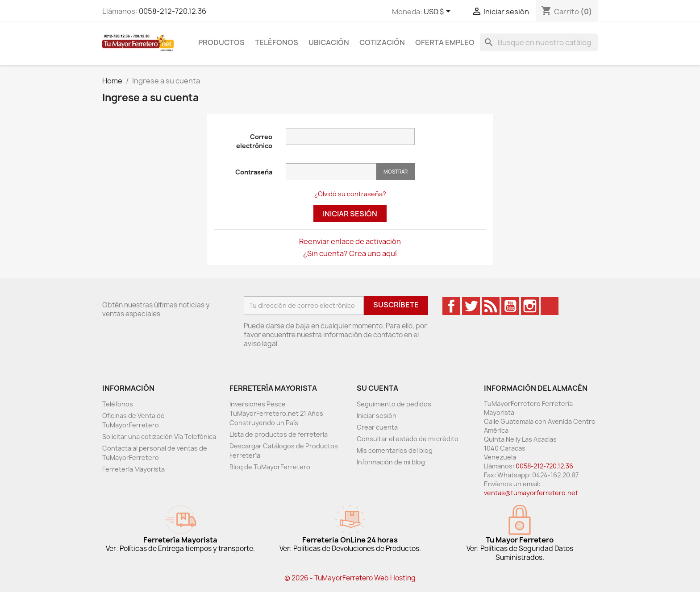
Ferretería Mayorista (133, 469)
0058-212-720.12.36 (173, 11)
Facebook (451, 306)
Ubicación (329, 42)
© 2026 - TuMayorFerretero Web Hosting (350, 578)
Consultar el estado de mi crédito (408, 439)
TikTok (550, 306)
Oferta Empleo (445, 42)
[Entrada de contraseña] (331, 172)
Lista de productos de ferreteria (279, 434)
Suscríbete (396, 305)
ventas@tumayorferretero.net (531, 493)
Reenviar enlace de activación (350, 241)
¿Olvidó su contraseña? (350, 194)
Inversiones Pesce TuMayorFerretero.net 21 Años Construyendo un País (276, 413)
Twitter (471, 306)
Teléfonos (277, 42)
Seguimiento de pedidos (394, 404)
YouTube (510, 306)
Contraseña (254, 172)
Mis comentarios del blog (395, 450)
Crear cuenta (377, 427)
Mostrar (396, 172)
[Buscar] (539, 42)
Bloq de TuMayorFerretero (270, 467)
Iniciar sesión (350, 214)
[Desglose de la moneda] (439, 12)
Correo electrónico (254, 141)
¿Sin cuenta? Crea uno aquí (350, 253)
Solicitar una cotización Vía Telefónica (159, 437)
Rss (491, 306)
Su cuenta (377, 388)
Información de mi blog (391, 462)
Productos (221, 42)
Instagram (530, 306)
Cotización (382, 42)
